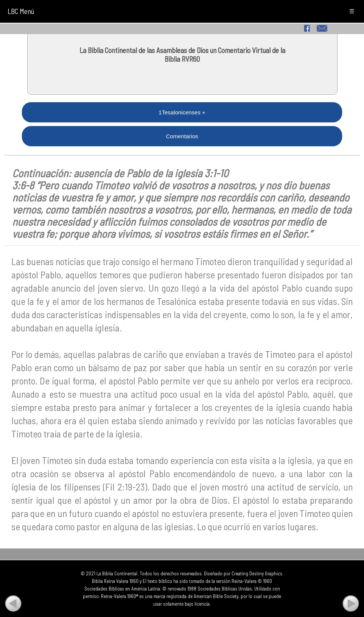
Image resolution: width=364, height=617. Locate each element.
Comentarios (182, 136)
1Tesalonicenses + (182, 112)
